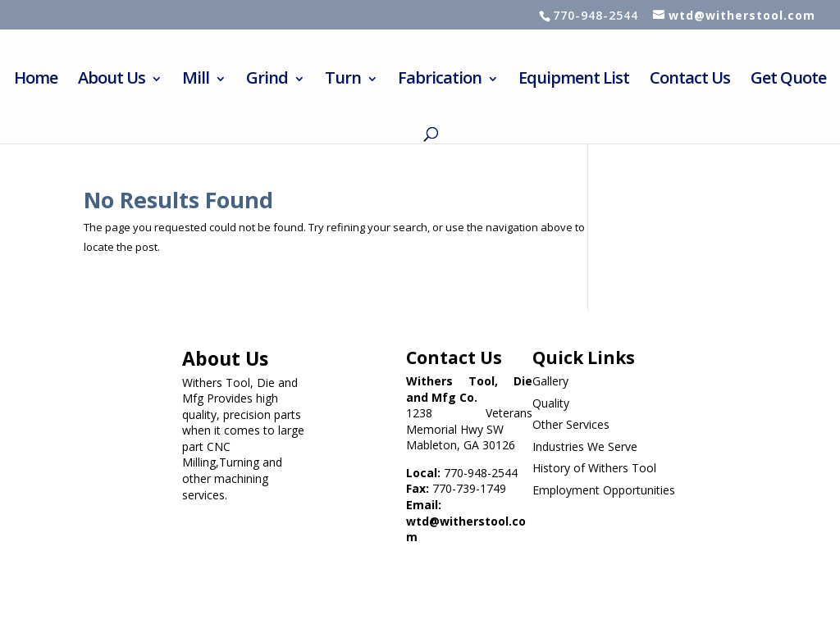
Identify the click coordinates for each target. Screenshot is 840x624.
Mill (196, 80)
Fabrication (440, 80)
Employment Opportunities (604, 490)
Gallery (550, 381)
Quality (551, 403)
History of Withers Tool (594, 468)
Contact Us (690, 80)
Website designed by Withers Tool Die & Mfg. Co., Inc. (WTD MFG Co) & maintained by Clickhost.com (306, 567)
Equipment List (574, 80)
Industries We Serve (585, 446)
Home (36, 80)
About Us (112, 80)
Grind (267, 80)
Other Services (571, 424)
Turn (343, 80)
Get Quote (788, 80)
